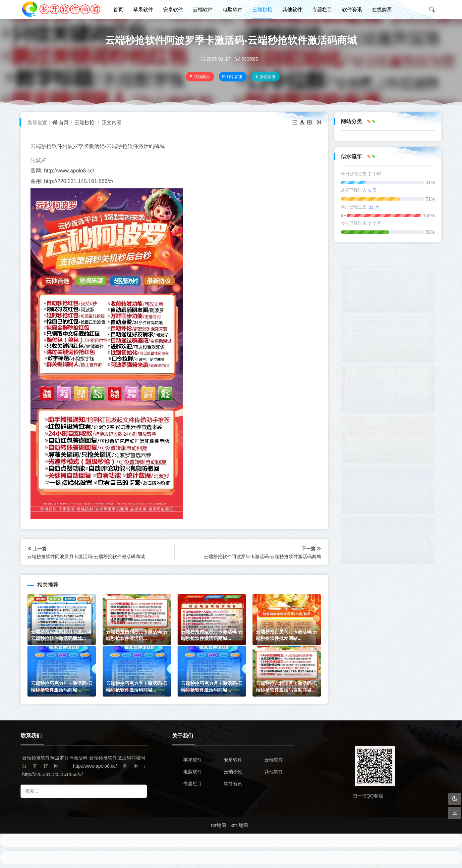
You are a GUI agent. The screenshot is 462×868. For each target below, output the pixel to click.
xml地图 (239, 825)
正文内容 (112, 122)
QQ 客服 (232, 77)
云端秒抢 (262, 9)
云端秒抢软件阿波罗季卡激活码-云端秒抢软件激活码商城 (231, 40)
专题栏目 (322, 9)
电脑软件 (233, 9)
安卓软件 (173, 9)
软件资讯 (352, 9)
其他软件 (292, 9)
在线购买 (382, 9)
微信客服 (265, 77)
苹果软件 (143, 9)
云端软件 (203, 9)
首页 (118, 9)
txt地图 (218, 825)
